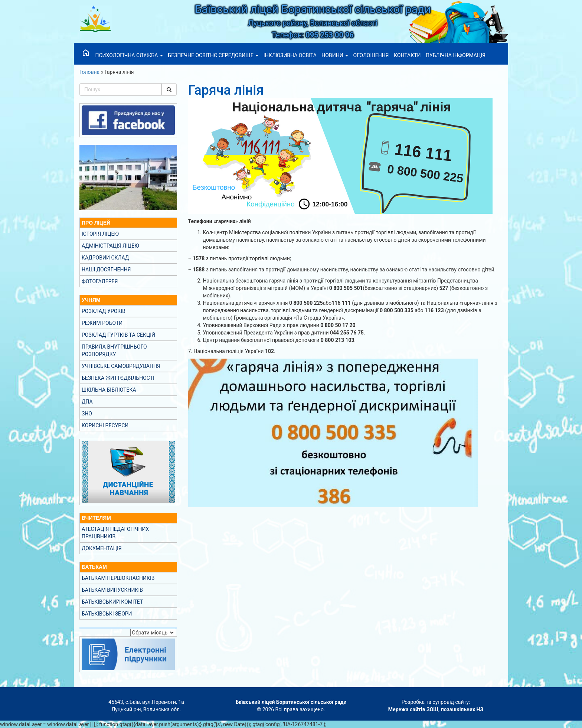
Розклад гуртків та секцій (118, 335)
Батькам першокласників (118, 578)
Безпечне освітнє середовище (213, 55)
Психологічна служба (129, 55)
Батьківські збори (107, 614)
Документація (102, 548)
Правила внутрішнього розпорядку (114, 350)
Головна (89, 72)
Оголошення (371, 55)
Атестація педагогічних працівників (115, 533)
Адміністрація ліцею (110, 246)
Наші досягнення (106, 270)
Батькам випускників (112, 590)
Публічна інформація (456, 55)
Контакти (407, 55)
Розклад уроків (104, 311)
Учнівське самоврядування (121, 366)
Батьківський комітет (112, 602)
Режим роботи (102, 323)
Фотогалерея (100, 281)
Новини (335, 55)
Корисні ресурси (105, 425)
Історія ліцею (100, 234)
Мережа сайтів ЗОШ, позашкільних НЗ (436, 709)
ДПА (87, 402)
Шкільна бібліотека (109, 390)
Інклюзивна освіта (290, 55)
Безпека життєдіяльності (118, 378)
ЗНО (87, 414)
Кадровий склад (105, 258)
